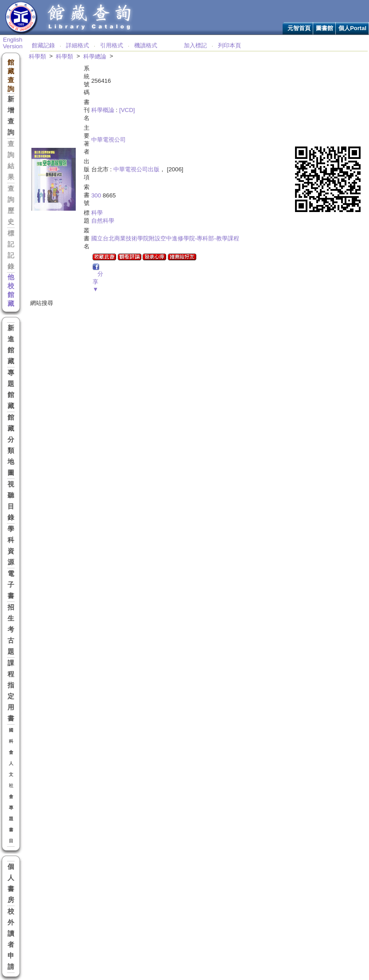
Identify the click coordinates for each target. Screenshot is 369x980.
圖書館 (324, 28)
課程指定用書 (11, 691)
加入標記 (195, 45)
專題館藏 (11, 389)
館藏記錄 (43, 45)
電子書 (11, 585)
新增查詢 (11, 116)
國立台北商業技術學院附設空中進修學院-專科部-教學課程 (165, 238)
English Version (12, 43)
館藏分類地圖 (11, 445)
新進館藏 (11, 345)
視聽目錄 (11, 501)
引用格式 (112, 45)
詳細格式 (78, 45)
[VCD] (127, 110)
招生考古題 (11, 629)
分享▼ (98, 282)
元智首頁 (299, 28)
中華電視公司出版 (136, 169)
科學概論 (103, 110)
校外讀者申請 (11, 939)
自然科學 (103, 221)
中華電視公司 (109, 140)
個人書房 (11, 883)
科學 (97, 213)
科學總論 (95, 56)
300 (96, 195)
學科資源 (11, 546)
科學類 (37, 56)
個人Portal (352, 28)
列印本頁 (229, 45)
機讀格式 (146, 45)
